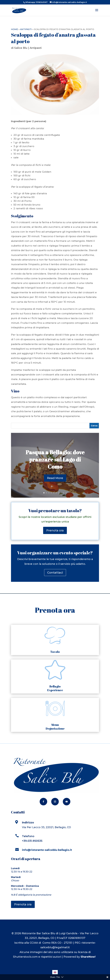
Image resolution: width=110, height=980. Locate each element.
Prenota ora (55, 530)
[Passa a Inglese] (55, 972)
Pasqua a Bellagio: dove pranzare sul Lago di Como (55, 463)
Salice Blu (21, 48)
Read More (55, 482)
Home (14, 29)
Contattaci (55, 573)
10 (66, 493)
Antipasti (26, 29)
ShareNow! (88, 957)
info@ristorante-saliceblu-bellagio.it (47, 850)
